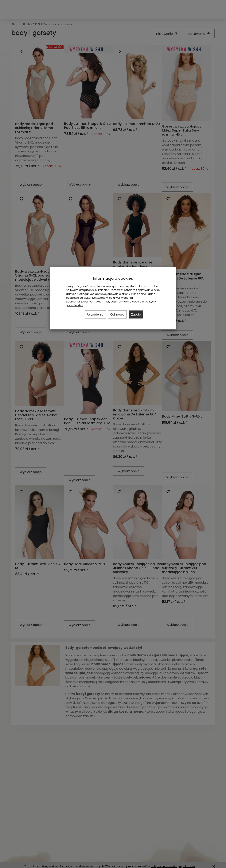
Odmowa (117, 314)
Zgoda (136, 314)
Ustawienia (95, 314)
